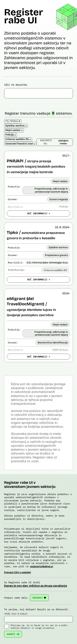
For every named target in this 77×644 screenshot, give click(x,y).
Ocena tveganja (59, 199)
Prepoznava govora (56, 255)
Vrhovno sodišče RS (55, 270)
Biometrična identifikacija (53, 343)
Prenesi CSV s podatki (17, 572)
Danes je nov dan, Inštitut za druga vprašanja (36, 586)
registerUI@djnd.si (41, 566)
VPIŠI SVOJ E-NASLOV (38, 617)
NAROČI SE (13, 634)
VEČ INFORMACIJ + (39, 213)
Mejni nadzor (60, 181)
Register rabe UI (24, 16)
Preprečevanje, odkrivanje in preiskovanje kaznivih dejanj (51, 190)
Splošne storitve (58, 247)
